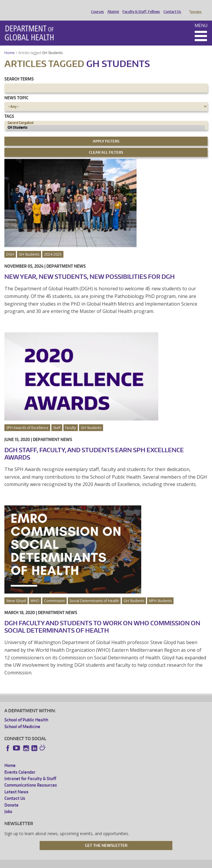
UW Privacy (82, 863)
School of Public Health (26, 712)
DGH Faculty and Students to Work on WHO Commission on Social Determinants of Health (102, 618)
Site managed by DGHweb (141, 863)
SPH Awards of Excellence (27, 419)
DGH (10, 246)
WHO (35, 593)
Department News (66, 258)
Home (10, 45)
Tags (9, 108)
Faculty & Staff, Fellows (140, 7)
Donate (195, 7)
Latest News (16, 784)
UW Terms (106, 863)
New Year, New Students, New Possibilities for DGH (90, 268)
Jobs (8, 803)
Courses (96, 7)
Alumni (112, 7)
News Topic (16, 89)
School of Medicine (22, 718)
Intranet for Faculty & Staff (30, 770)
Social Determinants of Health (94, 593)
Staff (57, 419)
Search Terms (19, 71)
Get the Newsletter (106, 837)
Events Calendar (20, 764)
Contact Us (171, 7)
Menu (201, 17)
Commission (54, 593)
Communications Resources (31, 777)
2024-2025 (53, 246)
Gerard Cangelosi (106, 115)
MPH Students (160, 593)
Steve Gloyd (16, 593)
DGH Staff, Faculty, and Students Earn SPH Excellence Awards (94, 445)
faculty (71, 419)
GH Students (53, 45)
